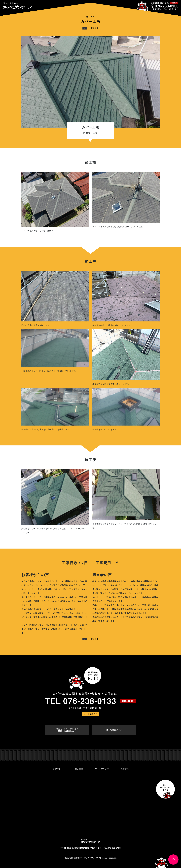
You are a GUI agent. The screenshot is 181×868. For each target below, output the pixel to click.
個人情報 (79, 769)
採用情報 (125, 769)
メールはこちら (91, 714)
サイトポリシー (102, 769)
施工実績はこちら (114, 730)
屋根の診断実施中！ (67, 730)
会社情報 (56, 769)
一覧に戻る (90, 28)
